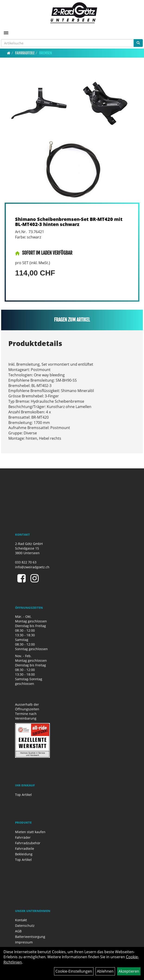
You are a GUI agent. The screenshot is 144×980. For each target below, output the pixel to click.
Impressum (24, 942)
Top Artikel (23, 795)
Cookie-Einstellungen (74, 971)
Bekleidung (24, 854)
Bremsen (46, 53)
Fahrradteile (25, 53)
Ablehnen (105, 971)
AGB (18, 931)
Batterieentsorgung (30, 937)
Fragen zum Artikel (72, 320)
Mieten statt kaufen (30, 832)
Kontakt (21, 920)
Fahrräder (23, 837)
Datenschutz (25, 926)
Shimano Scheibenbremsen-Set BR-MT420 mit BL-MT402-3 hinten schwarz (69, 222)
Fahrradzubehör (28, 843)
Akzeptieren (129, 971)
